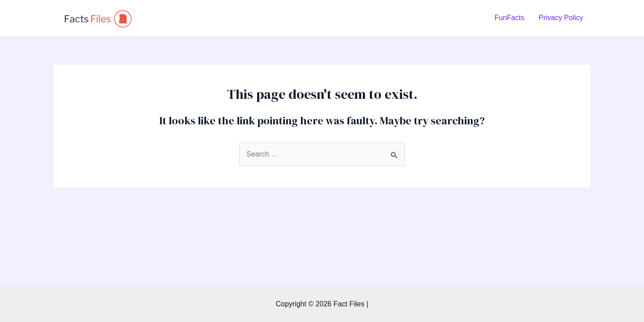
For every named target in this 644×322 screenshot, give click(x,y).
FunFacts (510, 18)
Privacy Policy (561, 18)
